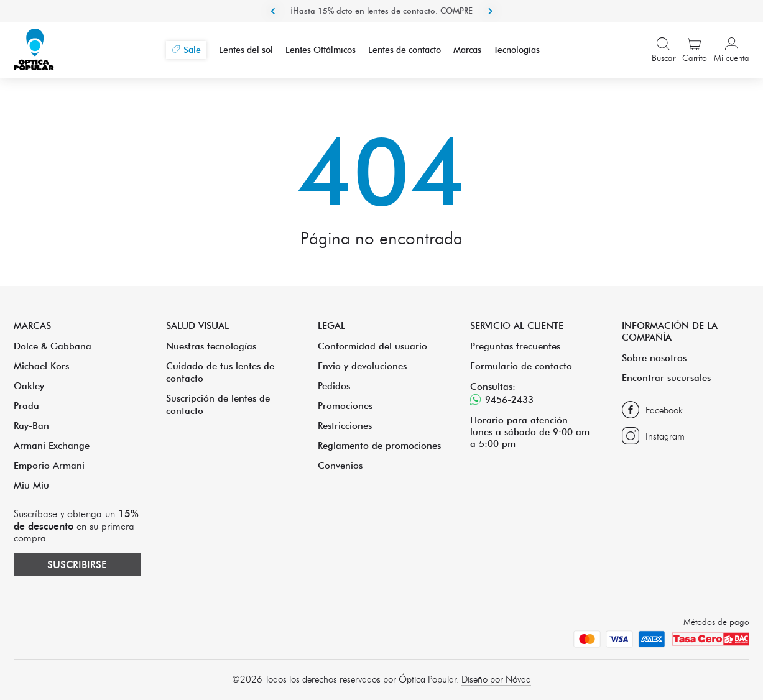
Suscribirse (77, 564)
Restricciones (345, 426)
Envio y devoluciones (362, 366)
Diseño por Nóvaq (496, 679)
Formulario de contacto (521, 366)
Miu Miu (31, 485)
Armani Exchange (52, 445)
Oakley (29, 386)
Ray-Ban (31, 426)
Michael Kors (41, 366)
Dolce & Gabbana (53, 346)
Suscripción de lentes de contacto (218, 404)
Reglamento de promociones (379, 445)
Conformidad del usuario (372, 346)
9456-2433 (502, 399)
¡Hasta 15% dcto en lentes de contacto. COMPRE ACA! (381, 22)
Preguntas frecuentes (515, 346)
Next (491, 11)
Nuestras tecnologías (211, 346)
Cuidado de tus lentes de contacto (220, 372)
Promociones (345, 406)
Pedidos (334, 386)
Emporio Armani (49, 465)
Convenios (340, 465)
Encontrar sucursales (666, 378)
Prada (26, 406)
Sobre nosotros (654, 358)
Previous (273, 11)
